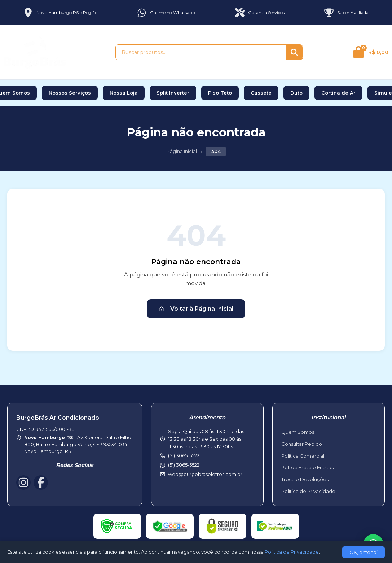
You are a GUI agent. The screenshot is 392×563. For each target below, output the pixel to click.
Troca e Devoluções (305, 479)
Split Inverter (173, 93)
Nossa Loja (124, 93)
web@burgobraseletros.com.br (205, 474)
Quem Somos (298, 432)
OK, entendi (364, 552)
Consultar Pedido (302, 444)
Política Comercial (303, 456)
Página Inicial (182, 151)
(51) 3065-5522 (184, 465)
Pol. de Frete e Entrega (309, 467)
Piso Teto (220, 93)
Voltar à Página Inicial (196, 309)
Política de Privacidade (308, 491)
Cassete (261, 93)
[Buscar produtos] (201, 52)
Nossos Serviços (70, 93)
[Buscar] (294, 52)
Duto (296, 93)
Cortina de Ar (338, 93)
